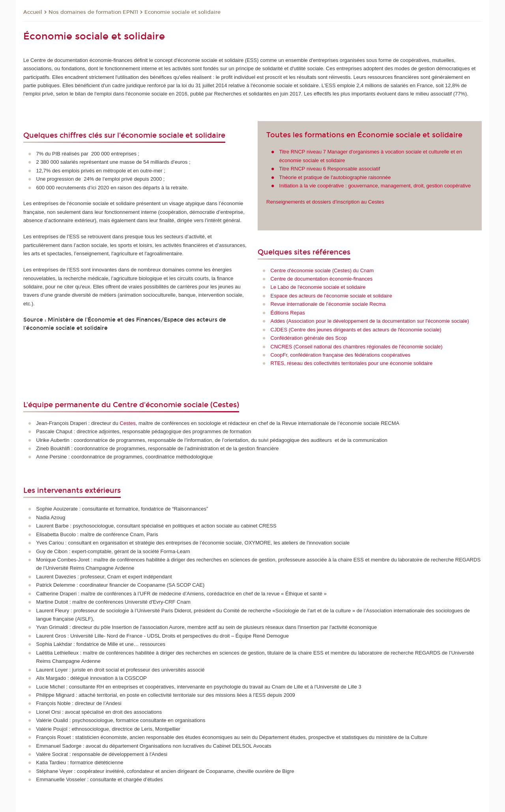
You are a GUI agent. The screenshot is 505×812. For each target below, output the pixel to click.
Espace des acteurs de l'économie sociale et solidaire (331, 296)
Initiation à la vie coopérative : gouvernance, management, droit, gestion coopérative (375, 186)
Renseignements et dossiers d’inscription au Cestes (325, 202)
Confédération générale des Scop (309, 338)
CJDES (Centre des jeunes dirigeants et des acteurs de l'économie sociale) (356, 330)
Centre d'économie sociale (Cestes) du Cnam (322, 270)
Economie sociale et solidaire (182, 12)
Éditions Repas (287, 313)
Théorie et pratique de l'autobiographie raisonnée (335, 177)
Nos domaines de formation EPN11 (93, 12)
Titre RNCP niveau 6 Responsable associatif (330, 169)
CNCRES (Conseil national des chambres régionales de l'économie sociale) (356, 347)
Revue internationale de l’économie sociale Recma (328, 304)
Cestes (127, 423)
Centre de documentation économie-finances (321, 279)
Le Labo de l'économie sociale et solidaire (318, 287)
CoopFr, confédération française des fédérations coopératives (340, 355)
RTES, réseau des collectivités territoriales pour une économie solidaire (351, 363)
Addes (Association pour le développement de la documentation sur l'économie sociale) (369, 321)
